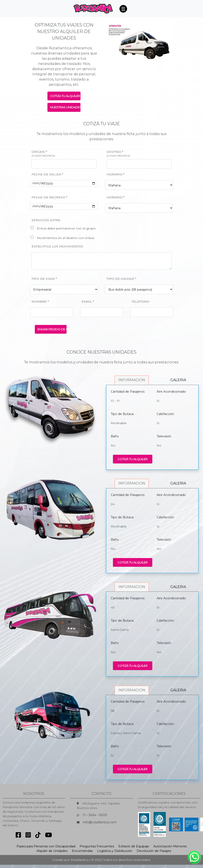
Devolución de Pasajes (154, 851)
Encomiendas (82, 851)
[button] (111, 42)
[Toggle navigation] (123, 9)
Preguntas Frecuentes (97, 846)
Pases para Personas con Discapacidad (46, 846)
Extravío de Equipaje (134, 846)
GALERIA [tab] (178, 380)
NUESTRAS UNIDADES (65, 107)
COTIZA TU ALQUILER (65, 96)
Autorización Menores (170, 846)
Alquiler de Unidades (52, 851)
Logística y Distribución (115, 851)
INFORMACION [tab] (132, 380)
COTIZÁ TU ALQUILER (133, 459)
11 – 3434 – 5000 (95, 815)
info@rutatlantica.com (100, 822)
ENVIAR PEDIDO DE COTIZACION (52, 329)
